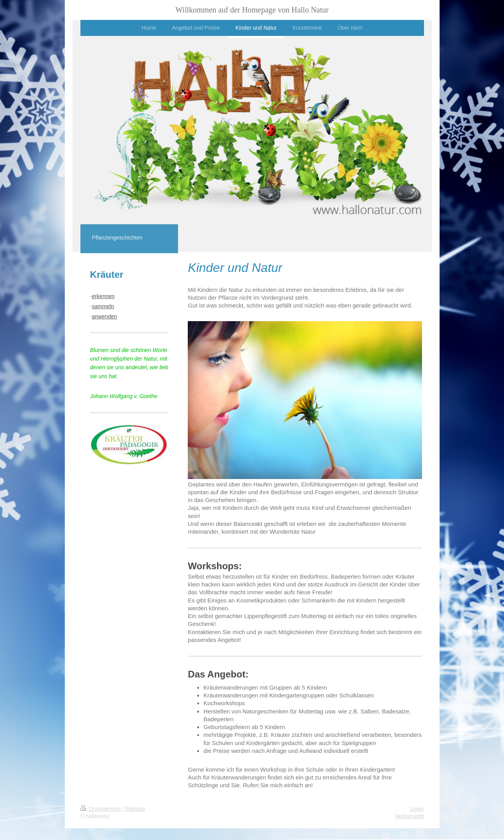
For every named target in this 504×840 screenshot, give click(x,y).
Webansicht (410, 816)
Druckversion (101, 809)
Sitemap (135, 809)
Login (417, 809)
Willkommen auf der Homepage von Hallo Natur (252, 10)
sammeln (103, 306)
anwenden (104, 316)
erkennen (103, 296)
